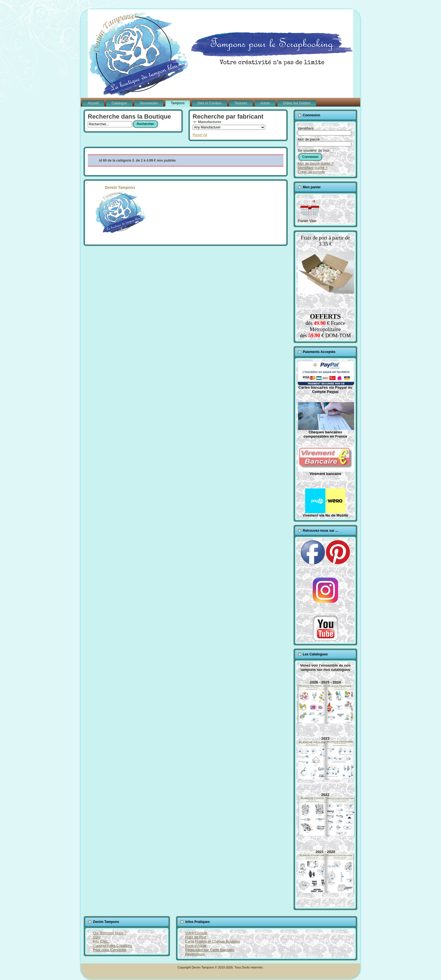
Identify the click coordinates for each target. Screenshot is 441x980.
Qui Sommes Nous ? (110, 933)
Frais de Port (195, 937)
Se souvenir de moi (313, 150)
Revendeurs (195, 954)
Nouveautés (149, 103)
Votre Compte (196, 933)
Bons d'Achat (196, 946)
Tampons (178, 103)
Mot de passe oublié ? (316, 163)
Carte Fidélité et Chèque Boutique (213, 941)
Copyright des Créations (112, 946)
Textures (241, 103)
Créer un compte (311, 172)
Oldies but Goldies (297, 103)
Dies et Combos (209, 103)
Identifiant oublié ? (313, 168)
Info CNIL (101, 941)
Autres (265, 103)
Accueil (93, 103)
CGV (97, 937)
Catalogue (119, 103)
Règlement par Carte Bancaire (210, 950)
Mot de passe (309, 139)
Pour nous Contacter (110, 950)
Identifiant (306, 128)
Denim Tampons (120, 209)
